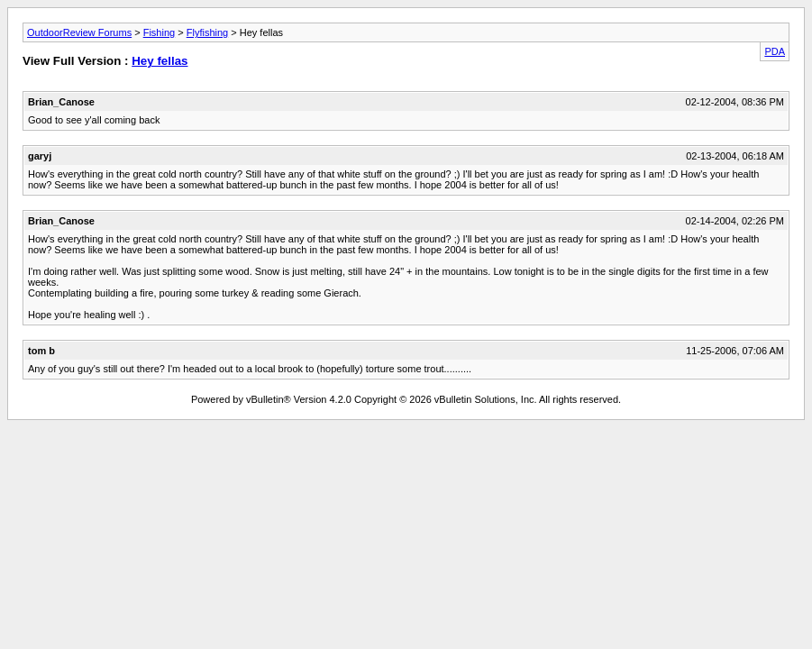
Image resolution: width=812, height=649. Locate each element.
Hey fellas (160, 61)
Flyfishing (207, 32)
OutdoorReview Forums (79, 32)
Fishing (159, 32)
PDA (775, 51)
